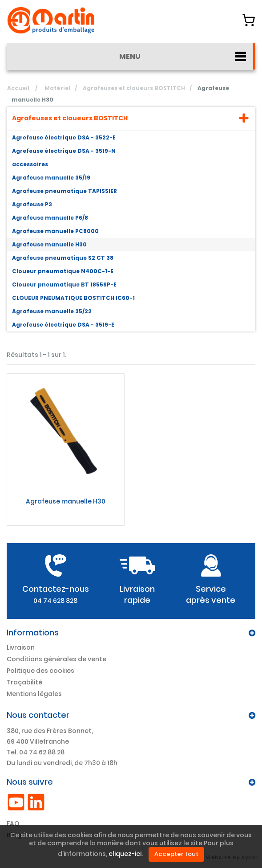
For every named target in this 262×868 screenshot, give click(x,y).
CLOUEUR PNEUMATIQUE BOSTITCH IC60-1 (73, 298)
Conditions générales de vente (56, 659)
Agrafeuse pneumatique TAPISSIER (64, 191)
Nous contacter (38, 715)
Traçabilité (24, 682)
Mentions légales (34, 694)
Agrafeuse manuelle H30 (49, 244)
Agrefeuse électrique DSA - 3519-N (64, 151)
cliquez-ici (125, 854)
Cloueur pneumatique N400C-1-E (63, 271)
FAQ (13, 823)
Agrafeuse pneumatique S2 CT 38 (63, 258)
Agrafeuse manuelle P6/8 (50, 218)
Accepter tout (176, 854)
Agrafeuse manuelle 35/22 (52, 311)
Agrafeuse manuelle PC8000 (55, 231)
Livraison (21, 647)
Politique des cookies (40, 671)
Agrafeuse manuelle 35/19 (51, 178)
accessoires (30, 164)
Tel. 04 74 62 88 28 (36, 752)
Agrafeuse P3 (32, 204)
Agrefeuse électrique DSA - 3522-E (64, 137)
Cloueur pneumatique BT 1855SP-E (64, 285)
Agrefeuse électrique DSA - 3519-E (63, 325)
